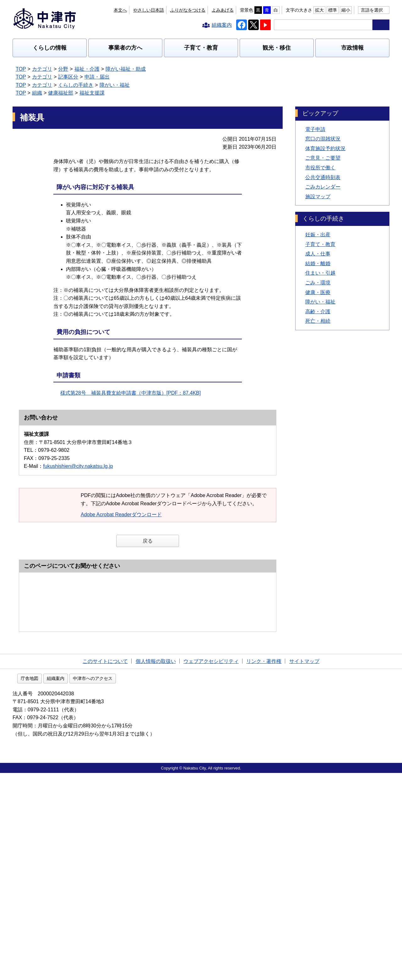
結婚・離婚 (318, 263)
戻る (148, 541)
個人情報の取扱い (156, 867)
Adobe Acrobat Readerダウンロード (124, 515)
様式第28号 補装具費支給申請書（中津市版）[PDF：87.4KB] (130, 393)
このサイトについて (105, 867)
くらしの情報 (50, 48)
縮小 (346, 10)
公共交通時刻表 (323, 177)
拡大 (319, 10)
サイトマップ (304, 867)
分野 (63, 69)
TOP (21, 69)
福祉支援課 (92, 93)
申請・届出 (97, 77)
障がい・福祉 (115, 85)
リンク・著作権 (264, 867)
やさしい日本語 (149, 10)
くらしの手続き (76, 85)
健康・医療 (318, 292)
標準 (333, 10)
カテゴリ (42, 69)
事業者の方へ (125, 48)
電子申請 (315, 129)
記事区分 (68, 77)
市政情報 (352, 48)
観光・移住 (277, 48)
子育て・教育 (201, 48)
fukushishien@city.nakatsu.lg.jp (78, 466)
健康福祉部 (61, 93)
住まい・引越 (320, 273)
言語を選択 (372, 10)
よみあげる (223, 10)
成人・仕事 (318, 254)
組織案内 (96, 885)
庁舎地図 (70, 885)
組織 (37, 93)
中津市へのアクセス (133, 885)
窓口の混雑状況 (323, 139)
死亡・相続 (318, 321)
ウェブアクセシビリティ (211, 867)
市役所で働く (320, 168)
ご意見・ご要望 (323, 158)
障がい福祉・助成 (126, 69)
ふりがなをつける (188, 10)
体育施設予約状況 (325, 148)
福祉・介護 (87, 69)
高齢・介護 (318, 312)
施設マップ (318, 197)
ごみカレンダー (323, 187)
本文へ (120, 10)
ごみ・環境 (318, 283)
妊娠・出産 (318, 235)
